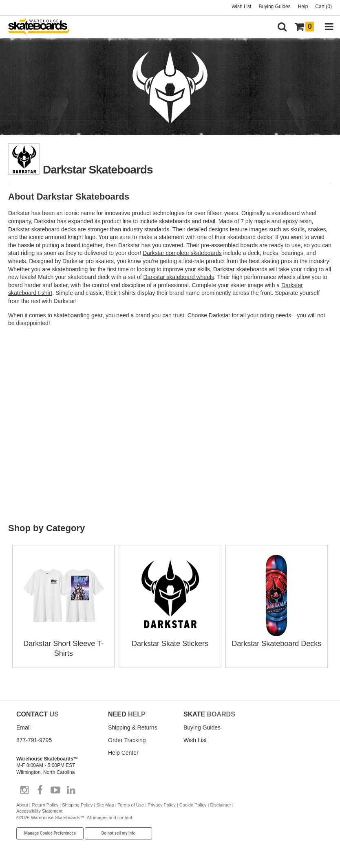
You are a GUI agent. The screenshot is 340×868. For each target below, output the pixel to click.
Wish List (242, 7)
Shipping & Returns (133, 727)
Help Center (123, 753)
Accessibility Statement (39, 811)
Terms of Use (131, 805)
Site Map (105, 805)
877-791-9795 (34, 740)
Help (303, 7)
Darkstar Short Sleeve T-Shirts (64, 644)
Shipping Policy (77, 805)
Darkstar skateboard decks (42, 229)
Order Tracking (127, 740)
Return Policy (45, 805)
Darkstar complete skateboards (182, 253)
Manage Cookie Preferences (50, 833)
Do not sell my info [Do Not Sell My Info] (119, 833)
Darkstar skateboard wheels (179, 277)
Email (23, 727)
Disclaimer (220, 805)
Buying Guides (275, 7)
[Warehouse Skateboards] (43, 27)
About (22, 805)
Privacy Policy (161, 805)
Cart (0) (323, 7)
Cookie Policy (193, 805)
